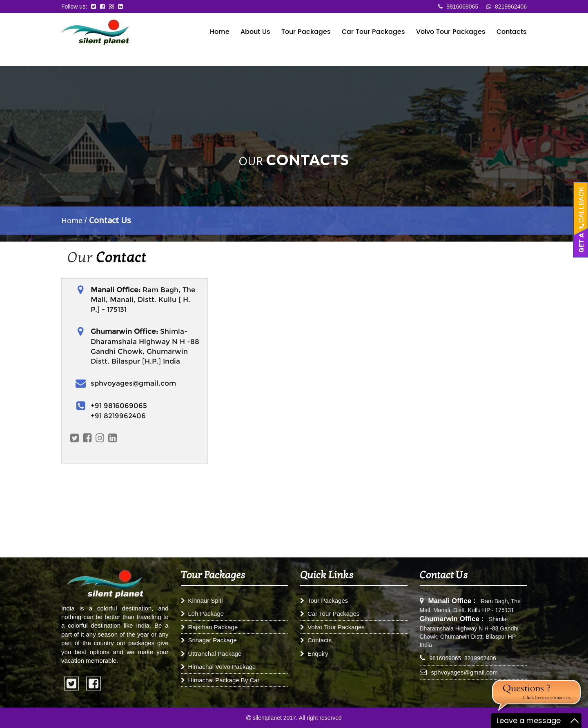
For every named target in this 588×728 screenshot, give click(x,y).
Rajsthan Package (209, 627)
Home (220, 32)
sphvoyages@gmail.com (464, 672)
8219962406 (507, 7)
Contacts (512, 32)
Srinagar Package (209, 640)
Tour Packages (306, 32)
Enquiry (314, 654)
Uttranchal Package (211, 654)
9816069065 (458, 7)
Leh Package (203, 614)
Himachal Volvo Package (218, 667)
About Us (255, 32)
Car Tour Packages (373, 32)
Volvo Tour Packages (451, 32)
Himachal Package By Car (220, 680)
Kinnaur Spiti (202, 600)
